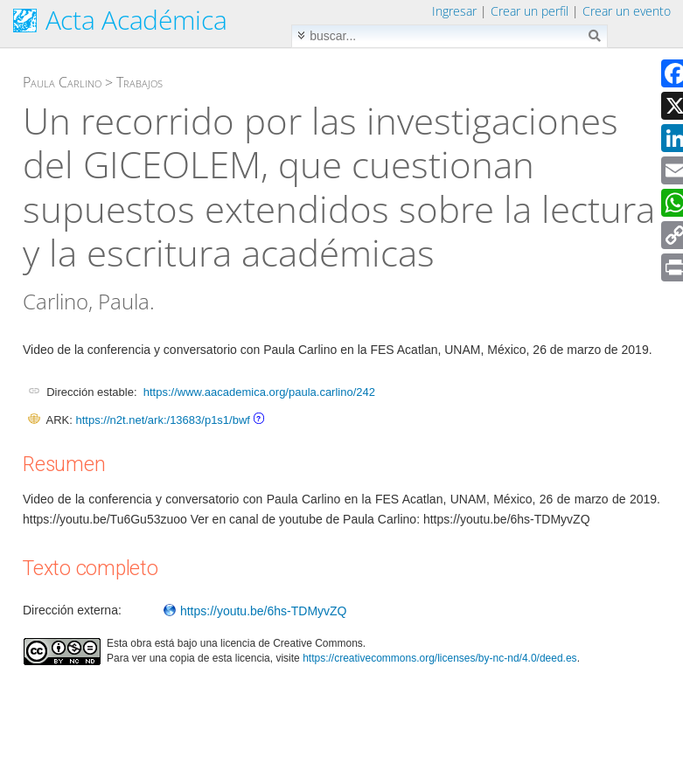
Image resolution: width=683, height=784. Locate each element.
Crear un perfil (530, 11)
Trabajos (139, 82)
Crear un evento (627, 11)
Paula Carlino (62, 82)
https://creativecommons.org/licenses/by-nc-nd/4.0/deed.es (440, 658)
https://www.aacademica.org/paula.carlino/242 (259, 392)
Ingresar (454, 11)
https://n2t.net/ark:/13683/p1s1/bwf (162, 420)
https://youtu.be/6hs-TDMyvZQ (255, 611)
